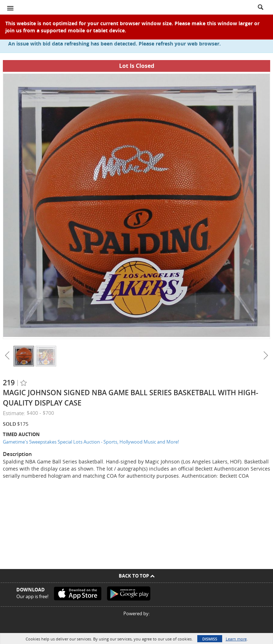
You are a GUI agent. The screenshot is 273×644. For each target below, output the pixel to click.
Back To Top (137, 576)
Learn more (236, 639)
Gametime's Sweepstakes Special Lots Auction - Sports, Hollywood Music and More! (91, 442)
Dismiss (210, 639)
